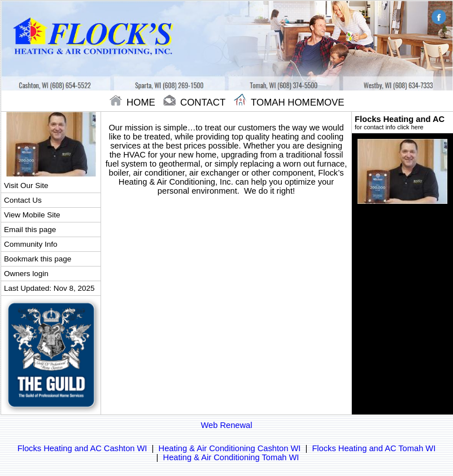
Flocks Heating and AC (402, 123)
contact (195, 102)
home (134, 102)
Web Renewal (227, 425)
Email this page (30, 230)
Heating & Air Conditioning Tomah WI (231, 457)
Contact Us (23, 200)
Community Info (31, 244)
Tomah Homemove (289, 102)
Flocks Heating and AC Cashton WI (82, 448)
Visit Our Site (26, 185)
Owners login (26, 274)
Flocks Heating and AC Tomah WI (374, 448)
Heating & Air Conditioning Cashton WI (230, 448)
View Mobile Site (32, 215)
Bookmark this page (38, 259)
